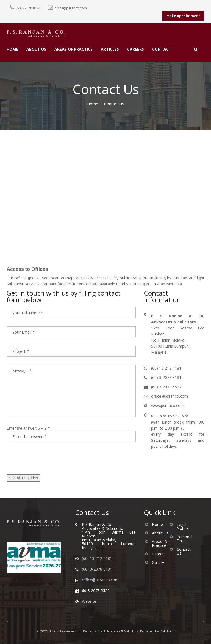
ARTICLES (110, 50)
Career (158, 554)
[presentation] (48, 461)
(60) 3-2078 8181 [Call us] (97, 569)
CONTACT (162, 50)
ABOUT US (36, 50)
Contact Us (184, 551)
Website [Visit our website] (89, 601)
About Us (160, 533)
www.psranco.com (168, 406)
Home (93, 104)
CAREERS (136, 50)
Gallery (158, 563)
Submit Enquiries (23, 478)
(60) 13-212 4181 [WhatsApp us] (97, 558)
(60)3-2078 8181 (28, 8)
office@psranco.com (71, 8)
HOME (12, 50)
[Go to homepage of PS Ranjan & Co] (37, 523)
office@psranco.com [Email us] (100, 580)
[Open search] (196, 50)
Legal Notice (183, 526)
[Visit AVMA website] (37, 557)
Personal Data (184, 539)
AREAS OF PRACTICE (73, 50)
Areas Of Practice (160, 544)
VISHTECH (167, 631)
